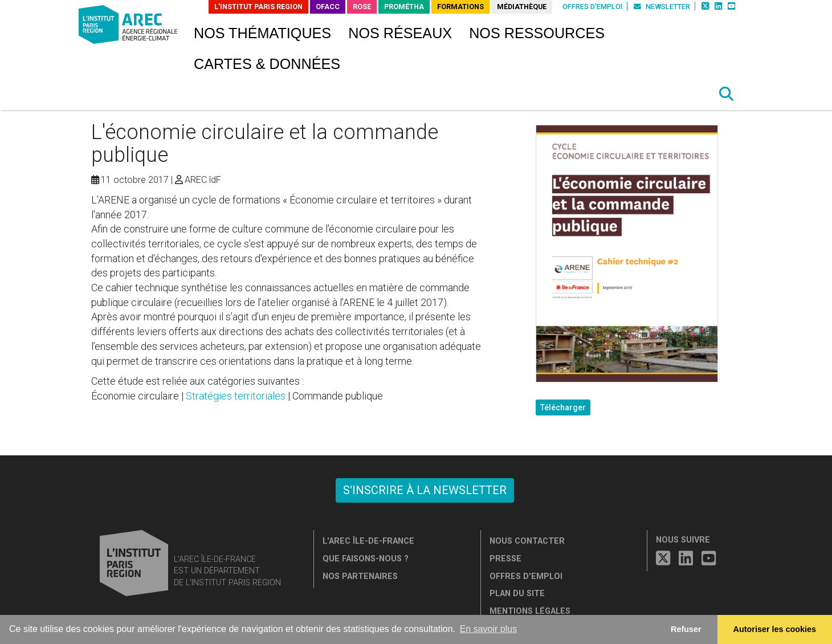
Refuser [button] (686, 629)
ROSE (362, 7)
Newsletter (662, 7)
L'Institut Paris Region (258, 7)
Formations (460, 7)
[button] (727, 94)
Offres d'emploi (592, 7)
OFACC (328, 7)
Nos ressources (537, 33)
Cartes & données (267, 64)
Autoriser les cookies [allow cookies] (775, 629)
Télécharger (563, 407)
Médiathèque (522, 7)
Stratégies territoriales (236, 396)
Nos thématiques (262, 33)
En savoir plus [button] (489, 629)
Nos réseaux (400, 33)
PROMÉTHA (404, 7)
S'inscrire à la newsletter (425, 490)
